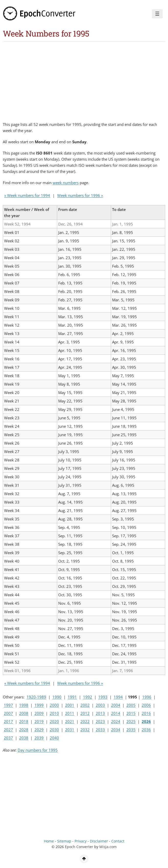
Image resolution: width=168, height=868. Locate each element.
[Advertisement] (63, 80)
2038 (24, 738)
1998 (24, 705)
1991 (72, 697)
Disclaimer (99, 841)
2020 (54, 721)
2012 (85, 713)
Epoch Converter (79, 847)
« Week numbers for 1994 (27, 195)
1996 (147, 697)
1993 (103, 697)
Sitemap (64, 841)
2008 (24, 713)
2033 (100, 730)
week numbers (66, 183)
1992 (88, 697)
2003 (100, 705)
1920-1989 (36, 697)
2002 (85, 705)
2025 (131, 721)
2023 (100, 721)
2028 (24, 730)
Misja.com (108, 847)
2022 (85, 721)
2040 (54, 738)
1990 (57, 697)
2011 (70, 713)
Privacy (81, 841)
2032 (85, 730)
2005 (131, 705)
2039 (39, 738)
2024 (116, 721)
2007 (8, 713)
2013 (100, 713)
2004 (116, 705)
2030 (54, 730)
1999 (39, 705)
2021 (70, 721)
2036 (146, 730)
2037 (8, 738)
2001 (70, 705)
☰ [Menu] (157, 14)
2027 (8, 730)
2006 (146, 705)
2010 (54, 713)
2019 (39, 721)
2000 (54, 705)
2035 (131, 730)
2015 (131, 713)
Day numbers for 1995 (38, 750)
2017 (8, 721)
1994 (118, 697)
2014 (116, 713)
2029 (39, 730)
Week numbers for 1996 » (80, 195)
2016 (146, 713)
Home (49, 841)
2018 (24, 721)
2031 (70, 730)
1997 (8, 705)
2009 (39, 713)
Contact (118, 841)
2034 (116, 730)
